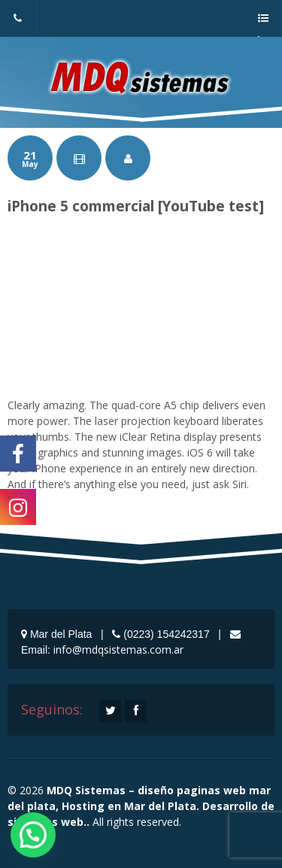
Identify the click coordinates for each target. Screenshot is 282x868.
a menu (262, 25)
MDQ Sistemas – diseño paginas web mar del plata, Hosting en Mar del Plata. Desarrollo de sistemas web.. (141, 806)
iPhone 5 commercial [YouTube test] (136, 206)
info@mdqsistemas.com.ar (118, 649)
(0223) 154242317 (18, 25)
